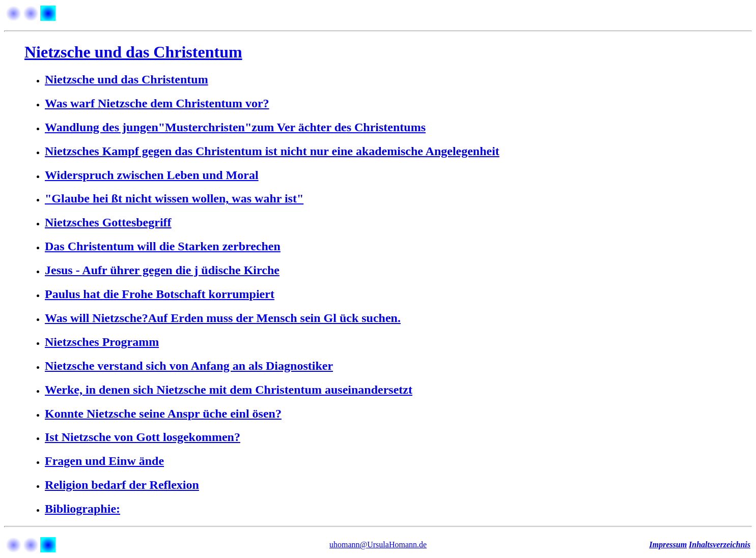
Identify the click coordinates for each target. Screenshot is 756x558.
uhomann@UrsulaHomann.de (378, 545)
